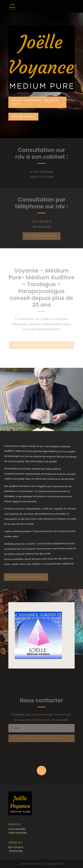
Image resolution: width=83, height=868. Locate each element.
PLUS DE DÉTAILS (23, 117)
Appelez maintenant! (42, 236)
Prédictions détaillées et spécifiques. (41, 345)
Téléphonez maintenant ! (26, 577)
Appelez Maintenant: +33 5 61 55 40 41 (35, 102)
